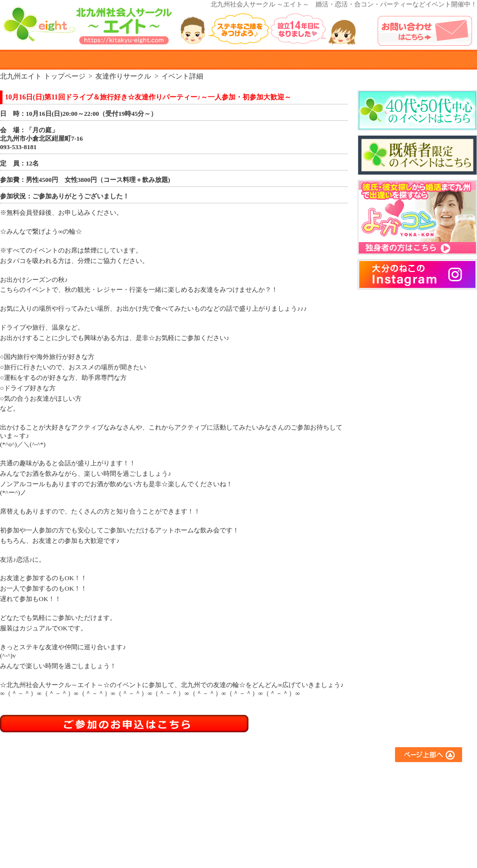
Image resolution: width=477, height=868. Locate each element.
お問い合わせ (392, 803)
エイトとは (58, 60)
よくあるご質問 (395, 776)
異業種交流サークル (312, 803)
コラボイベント (306, 830)
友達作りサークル (309, 776)
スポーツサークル (309, 817)
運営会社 (386, 830)
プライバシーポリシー (405, 817)
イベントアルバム (419, 60)
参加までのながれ (130, 60)
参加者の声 (275, 60)
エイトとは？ (213, 776)
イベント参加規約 (202, 60)
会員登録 (207, 817)
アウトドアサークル (312, 790)
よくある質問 (347, 60)
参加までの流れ (216, 790)
